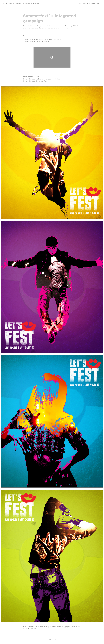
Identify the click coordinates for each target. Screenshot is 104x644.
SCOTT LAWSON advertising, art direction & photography (22, 3)
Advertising (82, 4)
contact (99, 4)
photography (91, 4)
